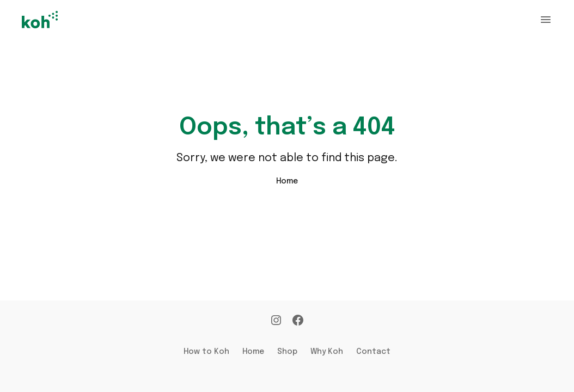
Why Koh (327, 352)
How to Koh (206, 352)
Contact (373, 352)
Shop (287, 352)
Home (287, 181)
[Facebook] (298, 321)
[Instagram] (276, 321)
